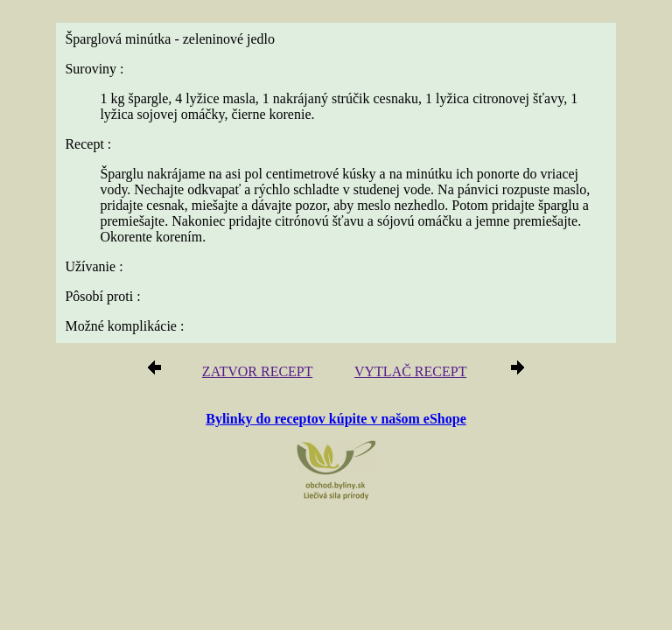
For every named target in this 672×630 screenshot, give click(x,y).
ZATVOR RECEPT (257, 371)
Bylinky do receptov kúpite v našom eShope (336, 419)
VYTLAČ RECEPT (410, 371)
